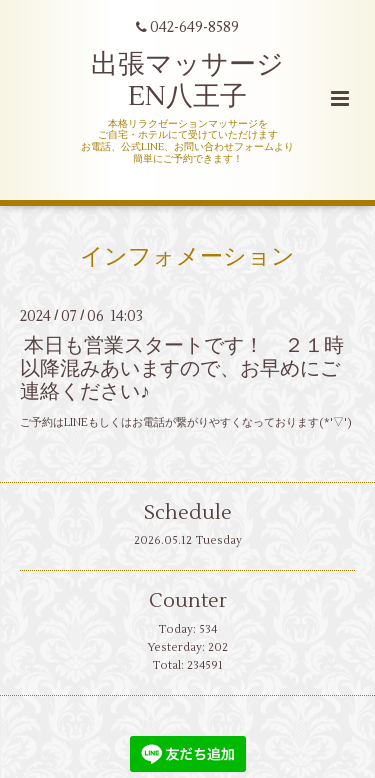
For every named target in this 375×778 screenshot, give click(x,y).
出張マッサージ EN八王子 (187, 80)
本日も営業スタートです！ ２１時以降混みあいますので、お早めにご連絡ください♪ (182, 369)
